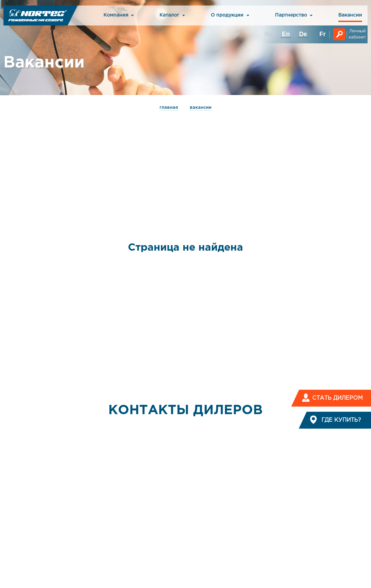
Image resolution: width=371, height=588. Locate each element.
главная (169, 108)
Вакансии (350, 15)
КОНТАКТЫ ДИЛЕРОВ (185, 410)
